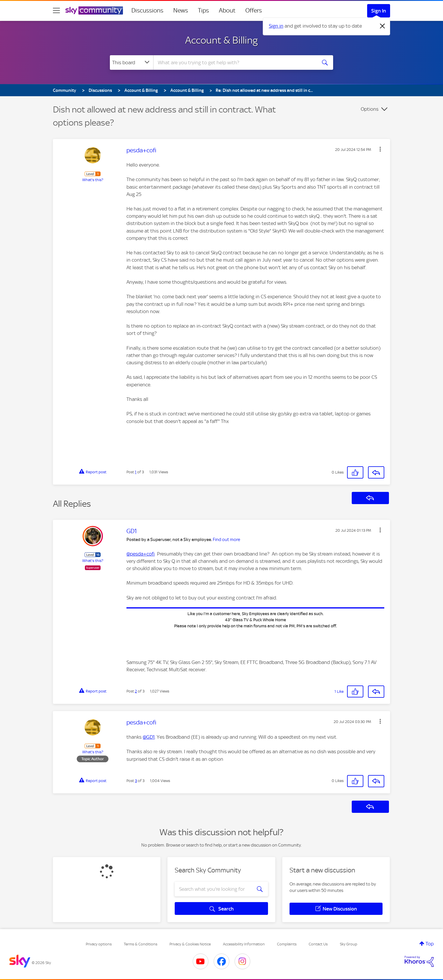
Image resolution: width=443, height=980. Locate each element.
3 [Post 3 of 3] (136, 781)
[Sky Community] (94, 10)
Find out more (226, 540)
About (227, 10)
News (181, 10)
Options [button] (370, 109)
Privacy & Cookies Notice (190, 944)
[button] (380, 149)
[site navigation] (56, 10)
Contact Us (318, 944)
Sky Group (349, 944)
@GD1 (149, 737)
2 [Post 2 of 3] (136, 691)
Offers (254, 10)
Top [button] (430, 944)
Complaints (287, 944)
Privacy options (99, 944)
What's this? (93, 180)
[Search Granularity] (132, 63)
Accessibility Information (244, 944)
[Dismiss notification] (383, 26)
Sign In (379, 11)
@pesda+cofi (141, 554)
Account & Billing (222, 40)
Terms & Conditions (141, 944)
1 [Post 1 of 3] (136, 472)
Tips (203, 10)
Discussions (147, 10)
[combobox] (234, 63)
